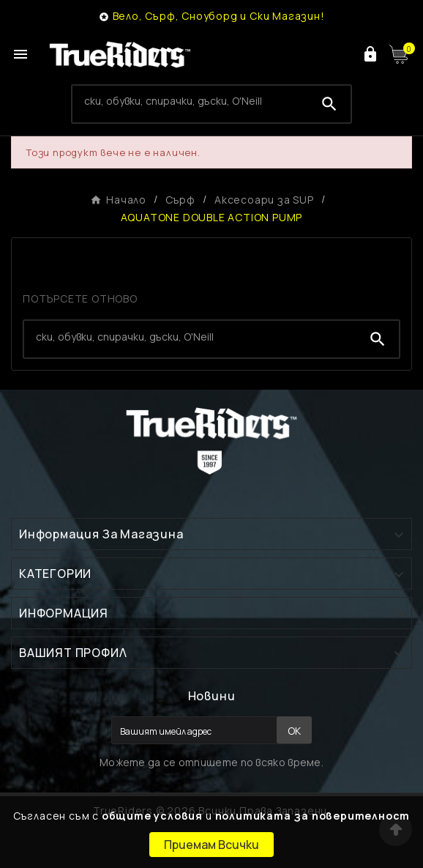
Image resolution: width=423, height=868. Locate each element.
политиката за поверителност (313, 816)
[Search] (190, 101)
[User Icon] (370, 54)
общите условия (152, 816)
